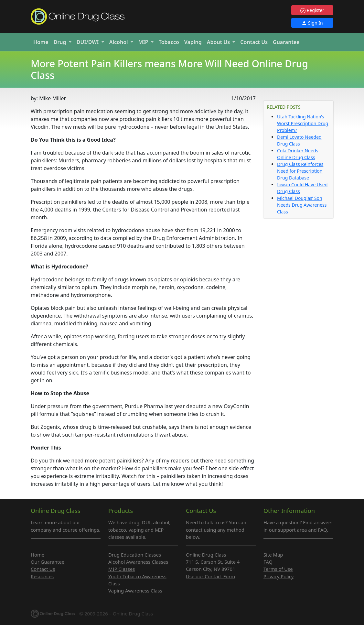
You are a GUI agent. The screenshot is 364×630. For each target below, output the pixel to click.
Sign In (312, 23)
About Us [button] (219, 42)
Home (41, 42)
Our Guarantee (48, 562)
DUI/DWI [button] (88, 42)
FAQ (268, 562)
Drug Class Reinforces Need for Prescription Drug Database (300, 171)
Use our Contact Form (210, 576)
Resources (42, 576)
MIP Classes (122, 569)
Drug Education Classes (135, 555)
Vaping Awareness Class (135, 591)
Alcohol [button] (119, 42)
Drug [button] (61, 42)
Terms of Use (278, 569)
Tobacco (169, 42)
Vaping (193, 42)
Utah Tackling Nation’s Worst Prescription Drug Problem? (303, 123)
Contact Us (254, 42)
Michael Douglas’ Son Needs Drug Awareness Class (302, 205)
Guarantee (286, 42)
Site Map (273, 555)
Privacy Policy (278, 576)
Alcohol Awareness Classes (138, 562)
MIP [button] (144, 42)
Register (312, 10)
